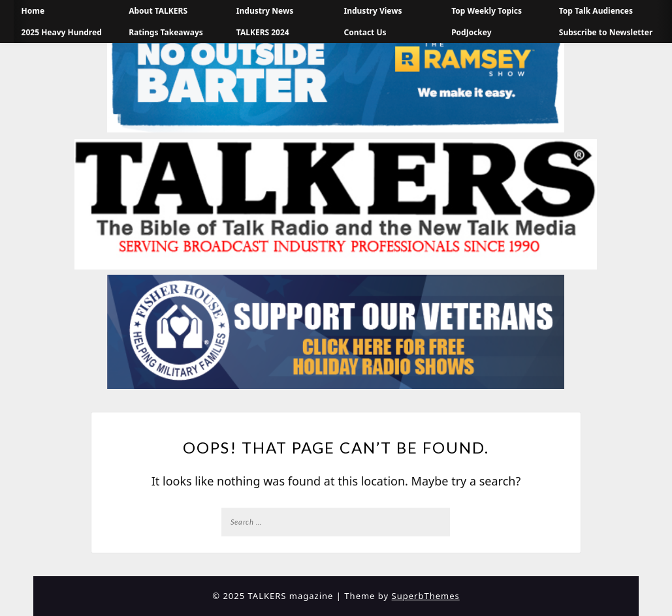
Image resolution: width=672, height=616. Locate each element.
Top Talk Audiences (596, 11)
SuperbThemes (426, 596)
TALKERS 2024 (263, 32)
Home (33, 11)
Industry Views (373, 11)
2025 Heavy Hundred (62, 32)
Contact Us (365, 32)
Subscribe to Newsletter (606, 32)
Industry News (265, 11)
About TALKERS (158, 11)
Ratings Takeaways (166, 32)
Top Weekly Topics (487, 11)
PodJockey (471, 32)
